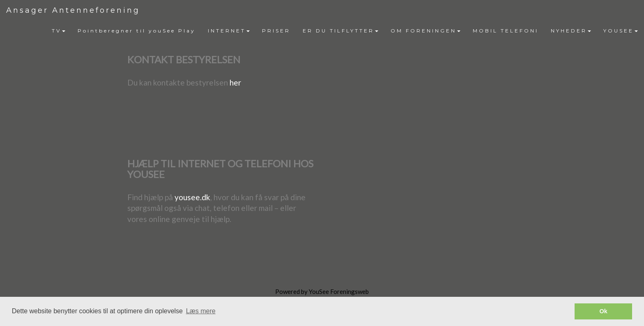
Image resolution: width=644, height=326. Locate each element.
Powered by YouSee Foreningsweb (322, 291)
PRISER (276, 31)
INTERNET (229, 31)
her (235, 82)
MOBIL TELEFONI (506, 31)
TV (59, 31)
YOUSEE (621, 31)
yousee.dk (192, 197)
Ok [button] (604, 311)
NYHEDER (571, 31)
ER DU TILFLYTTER (340, 31)
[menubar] (345, 31)
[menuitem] (59, 31)
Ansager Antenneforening (73, 10)
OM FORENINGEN (425, 31)
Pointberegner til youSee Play (137, 31)
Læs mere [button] (201, 311)
